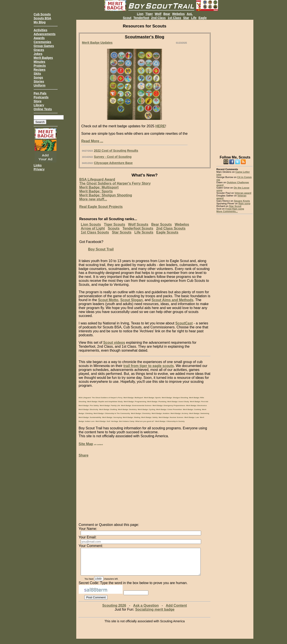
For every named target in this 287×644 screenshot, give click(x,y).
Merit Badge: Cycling (147, 409)
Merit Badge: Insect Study (178, 402)
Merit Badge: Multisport (99, 187)
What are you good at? (145, 421)
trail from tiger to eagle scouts (148, 366)
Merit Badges (43, 58)
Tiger (149, 14)
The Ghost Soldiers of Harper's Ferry (107, 398)
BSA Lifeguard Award (97, 179)
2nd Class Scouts (171, 228)
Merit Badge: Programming (135, 402)
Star (186, 18)
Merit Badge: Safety (150, 417)
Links (38, 165)
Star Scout (235, 206)
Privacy (39, 169)
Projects (40, 66)
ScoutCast (184, 323)
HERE (160, 126)
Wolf (158, 14)
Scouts (114, 228)
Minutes (39, 62)
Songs (38, 77)
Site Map (86, 444)
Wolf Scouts (138, 224)
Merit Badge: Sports (96, 191)
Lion (140, 14)
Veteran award (243, 193)
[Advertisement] (235, 86)
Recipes (40, 70)
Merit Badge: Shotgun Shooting (106, 195)
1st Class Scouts (95, 232)
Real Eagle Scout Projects (101, 207)
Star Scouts (122, 232)
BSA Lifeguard (85, 398)
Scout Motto (108, 300)
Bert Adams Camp (127, 421)
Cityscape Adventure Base (113, 163)
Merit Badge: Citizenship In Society (170, 421)
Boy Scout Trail (101, 249)
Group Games (44, 46)
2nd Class (158, 18)
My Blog (40, 22)
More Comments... (227, 211)
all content (98, 445)
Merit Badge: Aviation (161, 413)
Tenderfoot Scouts (138, 228)
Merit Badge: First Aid (199, 402)
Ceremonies (42, 42)
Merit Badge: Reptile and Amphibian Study (105, 402)
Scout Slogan (131, 300)
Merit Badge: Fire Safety (89, 406)
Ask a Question (146, 611)
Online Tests (43, 109)
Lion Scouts (91, 224)
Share (84, 455)
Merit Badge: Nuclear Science (171, 417)
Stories (39, 81)
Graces (39, 50)
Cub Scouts (42, 14)
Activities (40, 30)
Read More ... (92, 141)
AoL (190, 14)
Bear (167, 14)
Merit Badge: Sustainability (90, 417)
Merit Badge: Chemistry (141, 413)
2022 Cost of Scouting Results (116, 151)
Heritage (115, 421)
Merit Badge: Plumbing (157, 402)
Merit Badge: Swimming (199, 413)
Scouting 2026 (114, 611)
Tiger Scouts (115, 224)
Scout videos (114, 343)
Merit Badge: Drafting (108, 409)
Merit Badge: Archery (179, 413)
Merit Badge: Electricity (88, 409)
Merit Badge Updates (97, 43)
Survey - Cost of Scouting (113, 157)
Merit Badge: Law (192, 417)
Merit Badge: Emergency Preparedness (169, 406)
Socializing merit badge (155, 615)
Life (194, 18)
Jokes (38, 54)
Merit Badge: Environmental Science (136, 406)
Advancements (45, 34)
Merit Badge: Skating (132, 417)
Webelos (178, 14)
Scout (127, 18)
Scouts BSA (42, 18)
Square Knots (242, 201)
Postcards (41, 97)
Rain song (244, 203)
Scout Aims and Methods (172, 300)
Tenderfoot (141, 18)
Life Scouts (144, 232)
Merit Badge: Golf (103, 421)
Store (38, 101)
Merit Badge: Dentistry (127, 409)
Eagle (203, 18)
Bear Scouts (161, 224)
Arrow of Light (93, 228)
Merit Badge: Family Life (110, 406)
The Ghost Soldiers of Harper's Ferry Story (115, 183)
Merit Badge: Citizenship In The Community (112, 413)
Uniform (40, 85)
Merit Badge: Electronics (196, 406)
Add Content (176, 611)
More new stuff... (93, 199)
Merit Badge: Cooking (192, 409)
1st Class (174, 18)
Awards (39, 38)
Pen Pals (40, 93)
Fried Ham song (235, 209)
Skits (37, 74)
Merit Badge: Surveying (112, 417)
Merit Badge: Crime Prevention (169, 409)
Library (39, 105)
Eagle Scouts (167, 232)
